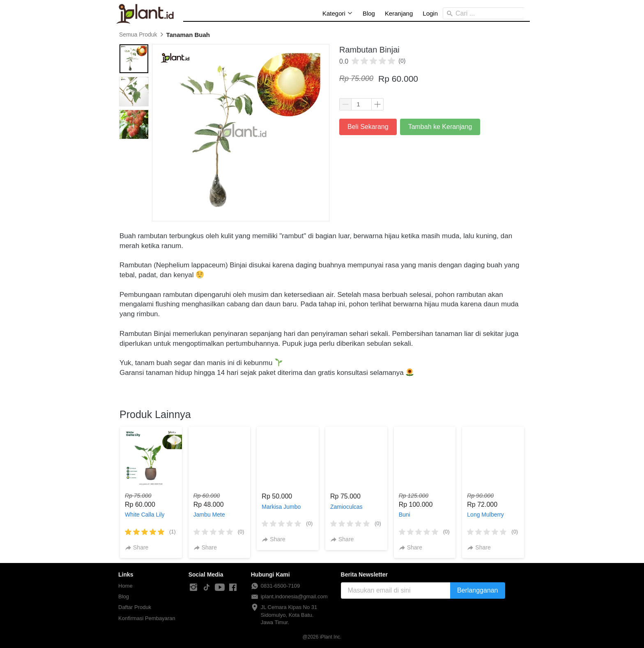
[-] (193, 588)
